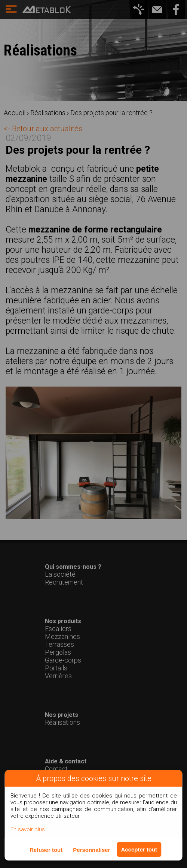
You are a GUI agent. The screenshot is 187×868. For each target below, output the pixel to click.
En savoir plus (28, 829)
